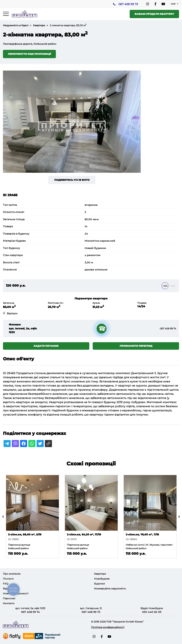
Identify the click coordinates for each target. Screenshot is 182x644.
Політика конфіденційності (108, 627)
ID (5, 373)
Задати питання (46, 346)
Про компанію (12, 574)
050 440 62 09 (152, 612)
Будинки (99, 584)
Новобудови (102, 579)
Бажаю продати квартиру (154, 14)
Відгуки (8, 589)
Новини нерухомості (16, 593)
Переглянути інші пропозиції (29, 54)
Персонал (9, 598)
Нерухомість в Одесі (16, 25)
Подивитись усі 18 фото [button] (72, 180)
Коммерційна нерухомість (110, 589)
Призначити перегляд (136, 346)
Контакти (9, 603)
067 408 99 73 (128, 4)
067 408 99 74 (168, 329)
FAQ (6, 584)
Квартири (39, 25)
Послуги (8, 579)
